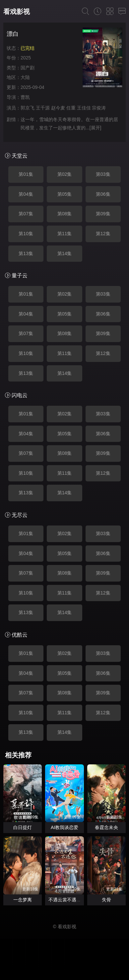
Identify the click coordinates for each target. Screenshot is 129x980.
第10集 (26, 234)
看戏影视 (17, 12)
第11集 (65, 234)
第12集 (103, 234)
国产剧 (28, 68)
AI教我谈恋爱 (64, 827)
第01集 (26, 174)
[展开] (96, 128)
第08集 (65, 214)
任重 (71, 108)
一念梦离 (23, 900)
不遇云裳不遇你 (65, 900)
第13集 (26, 253)
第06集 (103, 194)
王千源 (43, 108)
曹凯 (25, 97)
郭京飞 (28, 108)
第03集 (103, 174)
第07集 (26, 214)
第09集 (103, 214)
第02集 (65, 174)
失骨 (106, 900)
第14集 (65, 253)
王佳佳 (84, 108)
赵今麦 (58, 108)
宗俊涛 (99, 108)
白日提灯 (23, 827)
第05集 (65, 194)
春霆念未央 (106, 827)
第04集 (26, 194)
